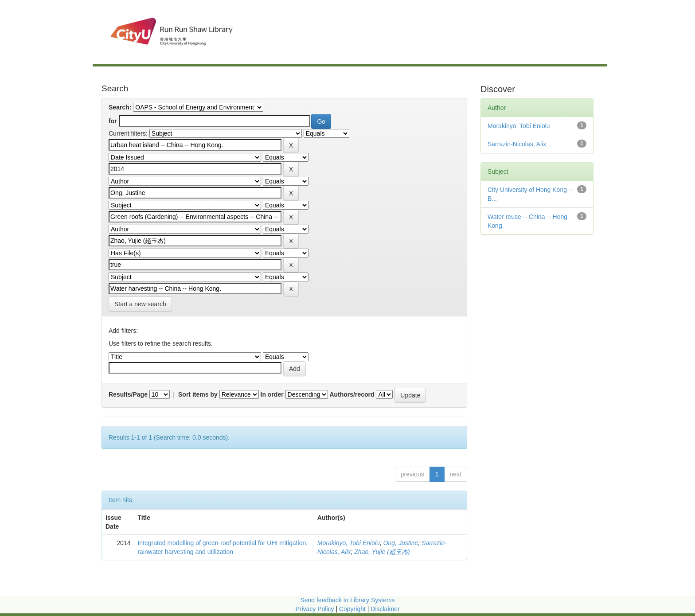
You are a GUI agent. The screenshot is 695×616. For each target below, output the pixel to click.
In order (272, 394)
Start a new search (140, 304)
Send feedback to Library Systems (347, 600)
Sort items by (198, 394)
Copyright (353, 609)
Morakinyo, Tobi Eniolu (349, 543)
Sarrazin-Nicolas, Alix (517, 144)
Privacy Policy (314, 609)
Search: (120, 107)
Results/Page (128, 394)
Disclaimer (385, 609)
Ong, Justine (401, 543)
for (113, 121)
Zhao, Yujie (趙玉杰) (382, 552)
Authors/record (352, 394)
